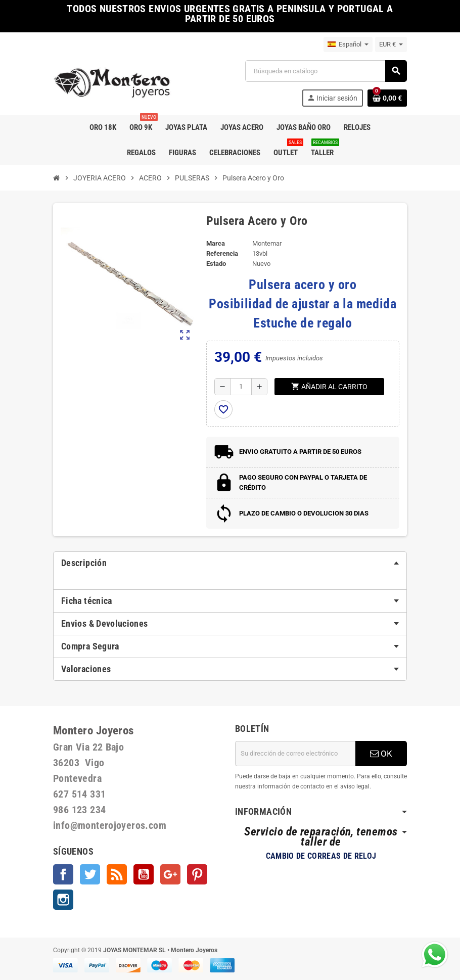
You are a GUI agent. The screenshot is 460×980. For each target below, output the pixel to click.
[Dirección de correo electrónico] (295, 754)
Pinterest (197, 874)
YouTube (144, 874)
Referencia (222, 253)
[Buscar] (326, 71)
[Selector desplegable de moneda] (391, 44)
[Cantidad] (241, 387)
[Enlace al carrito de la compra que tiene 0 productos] (387, 98)
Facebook (63, 874)
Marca (216, 243)
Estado (216, 264)
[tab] (230, 563)
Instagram (63, 900)
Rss (117, 874)
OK (381, 754)
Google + (170, 874)
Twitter (90, 874)
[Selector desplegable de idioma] (348, 44)
